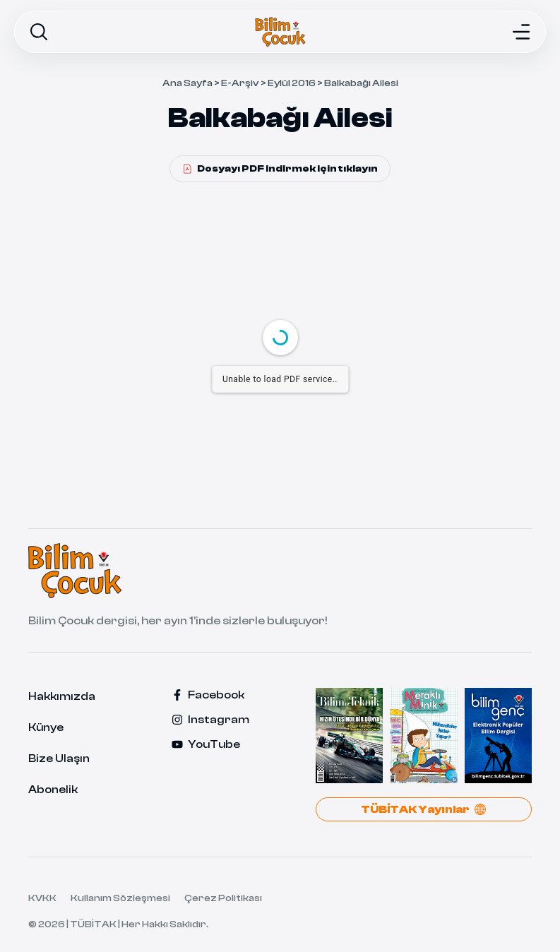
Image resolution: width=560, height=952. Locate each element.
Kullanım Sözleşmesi (120, 898)
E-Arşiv (240, 83)
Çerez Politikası (223, 898)
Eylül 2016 (292, 83)
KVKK (42, 898)
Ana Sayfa (187, 83)
